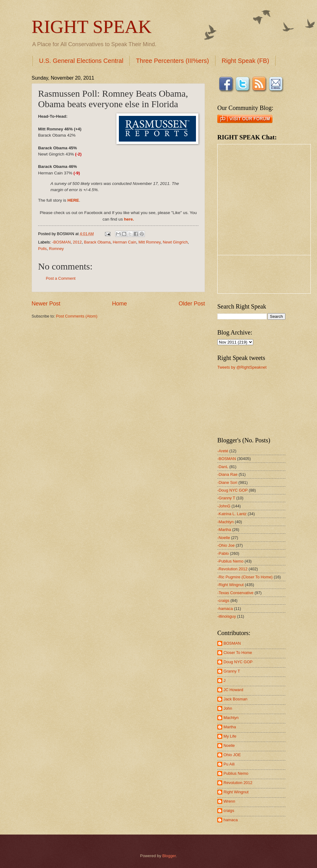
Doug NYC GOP (238, 662)
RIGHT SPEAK (91, 27)
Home (119, 304)
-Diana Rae (227, 474)
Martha (230, 727)
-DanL (223, 467)
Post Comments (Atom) (77, 316)
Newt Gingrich (175, 242)
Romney (56, 249)
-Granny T (226, 498)
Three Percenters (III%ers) (172, 61)
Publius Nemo (236, 773)
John (228, 708)
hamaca (231, 820)
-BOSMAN (61, 242)
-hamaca (225, 609)
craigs (229, 811)
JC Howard (233, 690)
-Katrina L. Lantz (232, 514)
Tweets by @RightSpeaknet (242, 367)
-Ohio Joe (226, 545)
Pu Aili (229, 764)
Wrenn (229, 801)
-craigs (223, 601)
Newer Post (46, 304)
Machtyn (231, 718)
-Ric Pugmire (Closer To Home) (245, 577)
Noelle (229, 745)
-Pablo (223, 553)
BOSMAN (232, 643)
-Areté (223, 451)
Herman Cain (124, 242)
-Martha (224, 530)
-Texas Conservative (235, 593)
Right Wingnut (236, 792)
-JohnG (224, 506)
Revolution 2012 (238, 783)
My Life (230, 736)
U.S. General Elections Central (81, 61)
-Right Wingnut (230, 585)
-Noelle (224, 538)
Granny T (232, 671)
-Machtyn (226, 522)
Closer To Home (238, 653)
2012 (77, 242)
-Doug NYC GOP (232, 490)
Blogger (169, 856)
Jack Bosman (235, 699)
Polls (42, 249)
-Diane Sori (227, 482)
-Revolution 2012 (232, 569)
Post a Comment (61, 278)
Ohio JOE (232, 755)
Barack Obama (97, 242)
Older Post (192, 304)
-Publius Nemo (230, 561)
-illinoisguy (227, 616)
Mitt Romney (149, 242)
